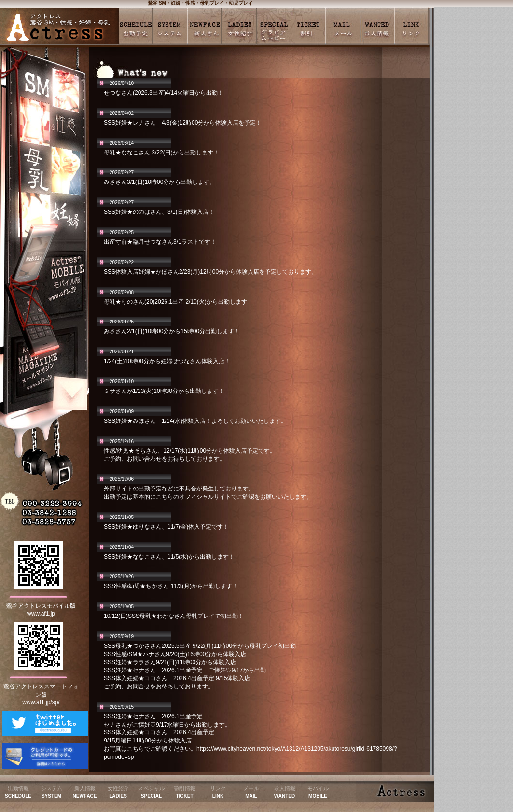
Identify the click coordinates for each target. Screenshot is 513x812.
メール (251, 792)
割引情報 (185, 792)
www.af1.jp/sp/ (41, 702)
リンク (218, 792)
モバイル (318, 792)
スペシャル (151, 792)
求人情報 (285, 792)
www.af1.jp (41, 614)
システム (52, 792)
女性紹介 (118, 792)
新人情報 (85, 792)
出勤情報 (18, 792)
